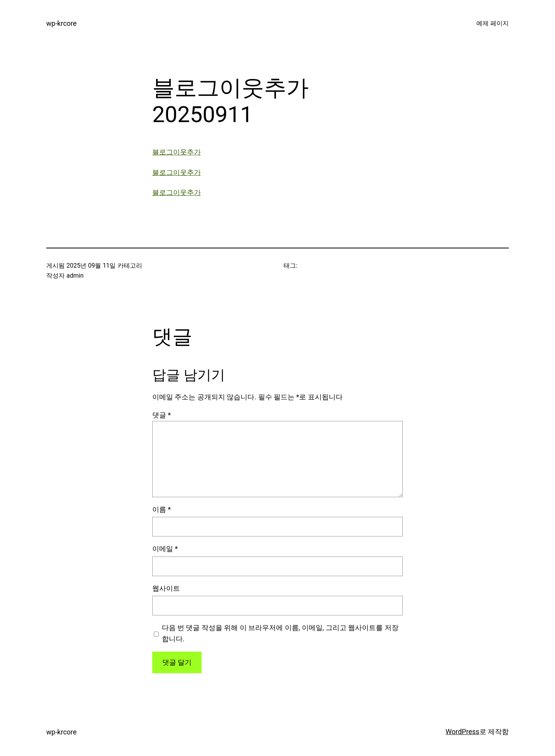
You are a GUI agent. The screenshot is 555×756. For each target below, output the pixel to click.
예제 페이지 (493, 23)
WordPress (462, 732)
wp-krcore (61, 23)
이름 (161, 509)
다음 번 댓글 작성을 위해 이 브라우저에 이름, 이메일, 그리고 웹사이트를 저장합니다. (280, 633)
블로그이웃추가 (177, 152)
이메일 (165, 549)
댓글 (161, 415)
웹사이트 (166, 588)
